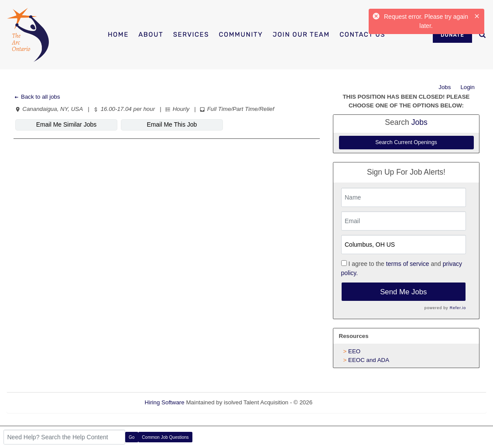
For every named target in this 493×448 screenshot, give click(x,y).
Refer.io (458, 308)
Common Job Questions (165, 437)
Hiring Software (165, 402)
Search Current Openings (406, 142)
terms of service (408, 264)
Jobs (445, 87)
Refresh (338, 402)
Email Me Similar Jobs (66, 124)
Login (467, 87)
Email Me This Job (172, 124)
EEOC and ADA (369, 360)
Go (132, 437)
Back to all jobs (37, 97)
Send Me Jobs (403, 292)
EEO (354, 351)
